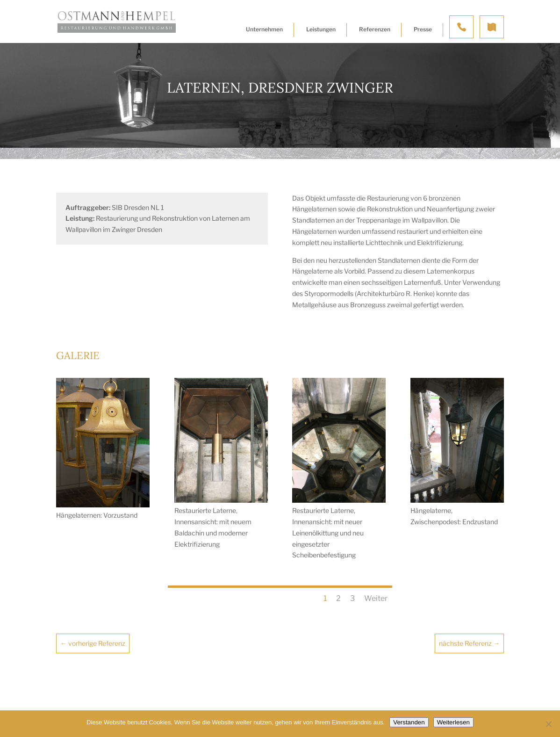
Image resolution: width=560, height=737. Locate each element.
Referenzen (375, 29)
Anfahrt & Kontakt (492, 27)
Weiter (376, 598)
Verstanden (409, 722)
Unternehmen (264, 29)
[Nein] (548, 724)
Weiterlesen (453, 722)
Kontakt (461, 27)
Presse (423, 29)
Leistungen (321, 29)
